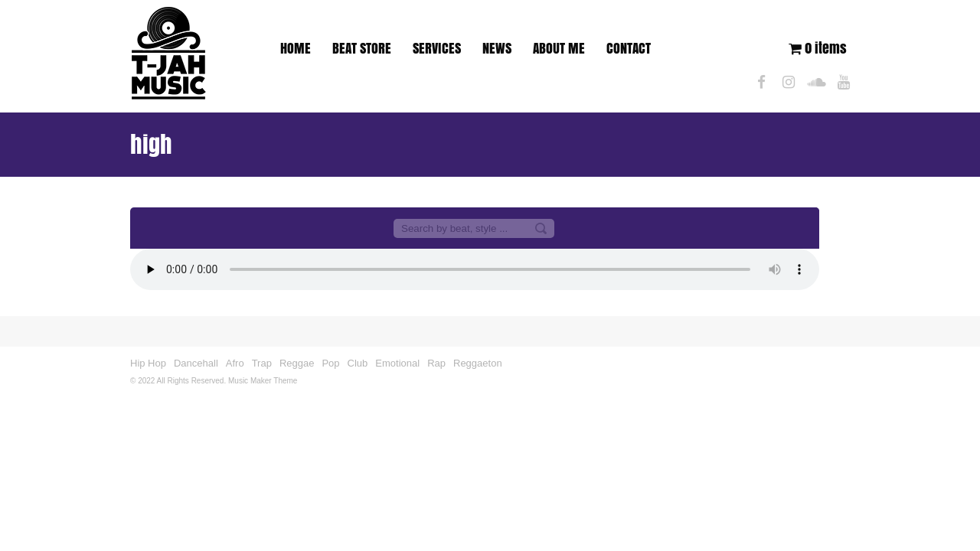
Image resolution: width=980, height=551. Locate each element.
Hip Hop (148, 363)
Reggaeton (478, 363)
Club (358, 363)
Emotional (397, 363)
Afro (235, 363)
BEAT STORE (362, 48)
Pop (330, 363)
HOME (296, 48)
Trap (262, 363)
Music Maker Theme (263, 381)
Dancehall (196, 363)
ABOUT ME (559, 48)
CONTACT (629, 48)
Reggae (297, 363)
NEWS (497, 48)
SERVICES (437, 48)
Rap (436, 363)
